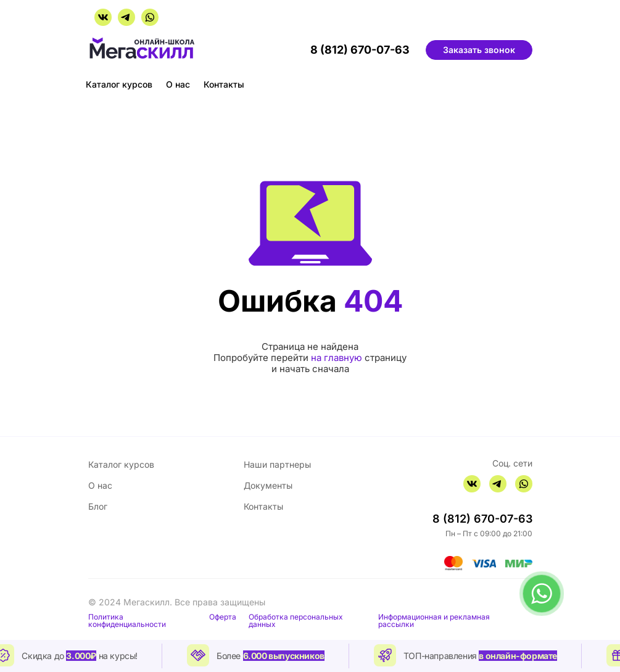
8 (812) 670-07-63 (360, 50)
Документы (268, 485)
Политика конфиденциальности (127, 621)
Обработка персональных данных (296, 621)
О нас (178, 84)
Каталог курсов (119, 84)
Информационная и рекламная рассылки (434, 621)
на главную (337, 358)
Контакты (224, 84)
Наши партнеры (277, 464)
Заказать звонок (479, 50)
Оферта (223, 617)
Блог (98, 506)
